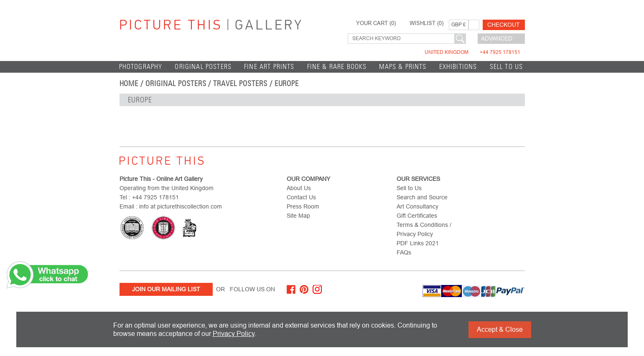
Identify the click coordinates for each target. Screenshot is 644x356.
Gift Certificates (417, 216)
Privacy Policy (234, 334)
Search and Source (422, 197)
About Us (299, 188)
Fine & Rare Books (337, 67)
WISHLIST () (426, 23)
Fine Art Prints (269, 67)
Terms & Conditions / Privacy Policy (424, 229)
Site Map (298, 216)
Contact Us (301, 197)
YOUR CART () (376, 23)
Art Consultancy (417, 206)
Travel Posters (240, 84)
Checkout (504, 25)
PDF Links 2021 (418, 243)
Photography (141, 67)
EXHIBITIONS (458, 67)
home (129, 84)
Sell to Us (507, 67)
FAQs (404, 252)
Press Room (303, 206)
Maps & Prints (403, 67)
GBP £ (459, 25)
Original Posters (203, 67)
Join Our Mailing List (166, 289)
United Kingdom (472, 52)
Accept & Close (500, 329)
